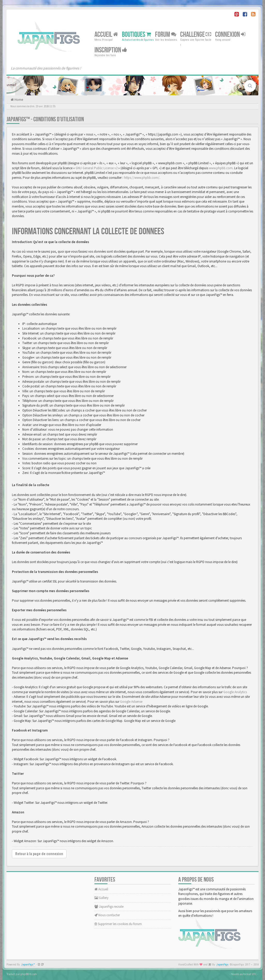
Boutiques (137, 35)
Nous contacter (107, 915)
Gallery (101, 898)
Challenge (196, 35)
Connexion (230, 35)
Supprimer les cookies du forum (118, 924)
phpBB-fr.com (29, 974)
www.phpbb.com (221, 168)
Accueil (106, 35)
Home (18, 100)
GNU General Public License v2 (97, 168)
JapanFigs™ (28, 965)
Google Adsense (131, 702)
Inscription (111, 50)
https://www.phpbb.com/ (142, 178)
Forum (166, 35)
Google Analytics (235, 692)
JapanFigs (222, 965)
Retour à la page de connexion (39, 854)
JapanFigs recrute (109, 907)
